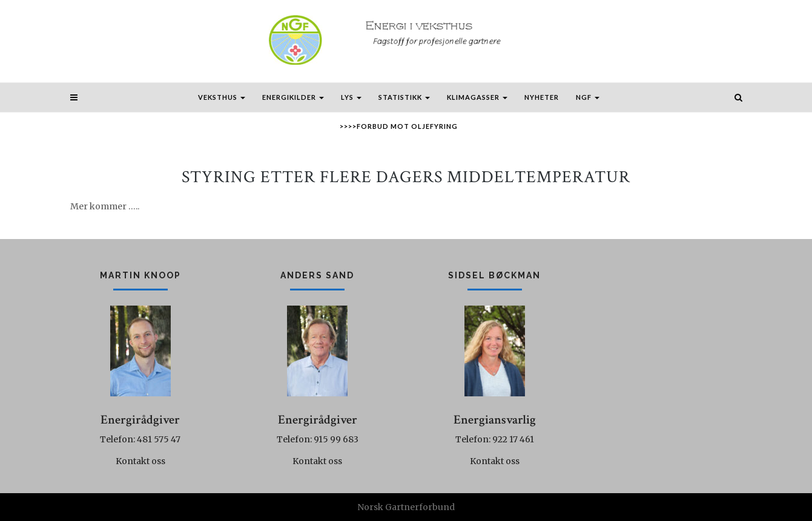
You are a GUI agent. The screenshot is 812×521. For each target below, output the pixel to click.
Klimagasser (477, 97)
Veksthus (222, 97)
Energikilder (293, 97)
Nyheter (542, 97)
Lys (351, 97)
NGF (588, 97)
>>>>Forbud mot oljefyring (399, 126)
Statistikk (404, 97)
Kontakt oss (140, 461)
